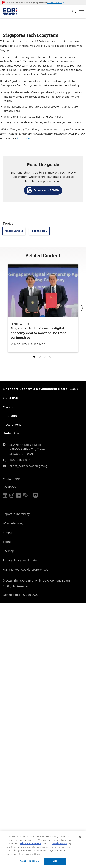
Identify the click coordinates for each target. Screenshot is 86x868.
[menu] (82, 11)
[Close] (80, 837)
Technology (39, 231)
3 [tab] (46, 357)
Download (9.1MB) (46, 190)
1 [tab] (35, 357)
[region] (43, 850)
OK (55, 861)
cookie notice (60, 844)
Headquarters (14, 231)
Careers (8, 407)
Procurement (12, 425)
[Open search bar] (74, 12)
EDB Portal (10, 416)
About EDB (10, 399)
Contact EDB (11, 479)
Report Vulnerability (16, 514)
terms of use (25, 138)
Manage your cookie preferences (25, 570)
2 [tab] (40, 357)
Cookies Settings (29, 861)
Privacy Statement (30, 844)
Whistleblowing (13, 523)
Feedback (10, 487)
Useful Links (11, 433)
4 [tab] (51, 357)
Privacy (8, 533)
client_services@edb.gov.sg (29, 466)
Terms (7, 542)
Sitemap (8, 551)
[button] (56, 3)
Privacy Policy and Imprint (20, 560)
